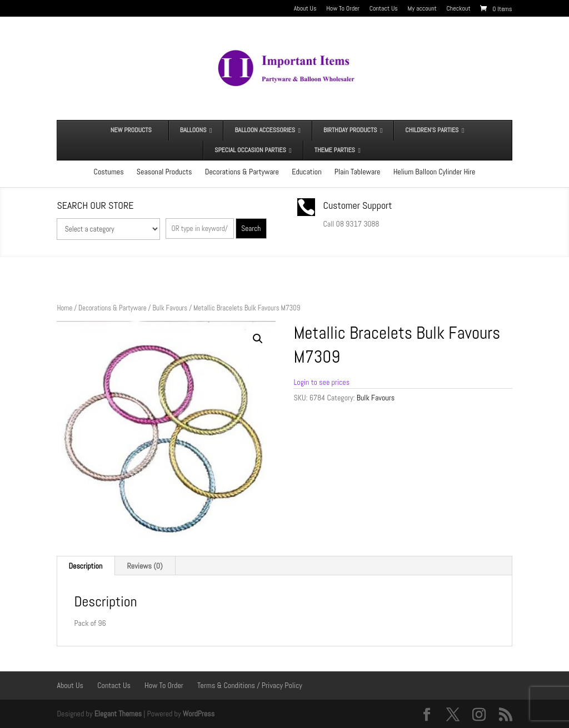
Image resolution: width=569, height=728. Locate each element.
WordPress (199, 714)
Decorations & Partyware (242, 172)
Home (64, 308)
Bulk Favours (170, 308)
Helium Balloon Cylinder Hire (435, 172)
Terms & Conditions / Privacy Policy (250, 685)
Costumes (109, 172)
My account (422, 9)
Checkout (459, 9)
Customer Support (358, 205)
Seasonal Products (164, 172)
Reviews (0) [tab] (145, 566)
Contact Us (384, 9)
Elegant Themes (118, 714)
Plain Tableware (358, 172)
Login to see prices (321, 382)
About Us (305, 9)
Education (306, 172)
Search (251, 229)
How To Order (343, 9)
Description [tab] (85, 566)
